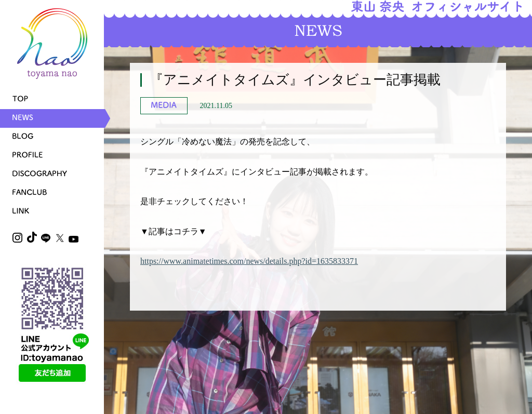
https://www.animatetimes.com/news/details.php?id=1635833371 (249, 261)
